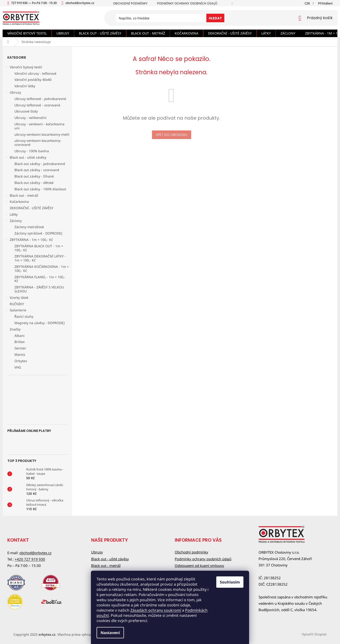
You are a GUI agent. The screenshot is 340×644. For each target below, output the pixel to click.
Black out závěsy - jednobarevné (40, 164)
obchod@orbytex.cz (35, 553)
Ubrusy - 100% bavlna (32, 151)
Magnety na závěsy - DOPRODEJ (40, 323)
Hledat (215, 18)
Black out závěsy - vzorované (37, 170)
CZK (308, 3)
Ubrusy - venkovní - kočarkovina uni (39, 126)
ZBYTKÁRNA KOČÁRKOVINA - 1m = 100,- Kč (42, 269)
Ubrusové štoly (26, 111)
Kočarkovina (17, 202)
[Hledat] (170, 18)
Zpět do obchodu (172, 135)
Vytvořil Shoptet (314, 634)
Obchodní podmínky (130, 3)
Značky (15, 329)
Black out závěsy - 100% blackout (40, 189)
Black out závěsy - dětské (34, 183)
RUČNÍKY (17, 304)
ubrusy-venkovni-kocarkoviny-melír (42, 134)
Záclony (13, 221)
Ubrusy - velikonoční (30, 118)
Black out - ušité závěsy (26, 158)
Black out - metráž (22, 196)
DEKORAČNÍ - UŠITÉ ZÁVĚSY (32, 208)
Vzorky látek (17, 298)
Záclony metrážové (29, 227)
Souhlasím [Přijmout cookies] (230, 582)
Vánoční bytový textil (23, 68)
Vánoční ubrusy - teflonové (35, 73)
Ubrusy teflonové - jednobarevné (40, 99)
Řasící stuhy (24, 316)
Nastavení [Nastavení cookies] (110, 633)
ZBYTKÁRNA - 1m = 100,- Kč (29, 240)
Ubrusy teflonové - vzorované (37, 105)
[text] (34, 3)
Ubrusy (13, 93)
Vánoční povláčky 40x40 (33, 80)
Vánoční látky (25, 86)
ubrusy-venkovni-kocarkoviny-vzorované (38, 143)
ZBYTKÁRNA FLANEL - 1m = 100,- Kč (40, 279)
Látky (11, 215)
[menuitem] (27, 33)
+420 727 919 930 (30, 559)
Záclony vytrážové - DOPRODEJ (38, 233)
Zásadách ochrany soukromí (156, 610)
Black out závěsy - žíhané (34, 176)
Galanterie (16, 311)
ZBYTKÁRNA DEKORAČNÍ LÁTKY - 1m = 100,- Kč (40, 258)
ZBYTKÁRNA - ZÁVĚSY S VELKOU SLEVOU (39, 289)
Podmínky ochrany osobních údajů (187, 3)
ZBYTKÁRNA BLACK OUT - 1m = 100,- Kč (39, 248)
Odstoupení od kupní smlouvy (199, 566)
